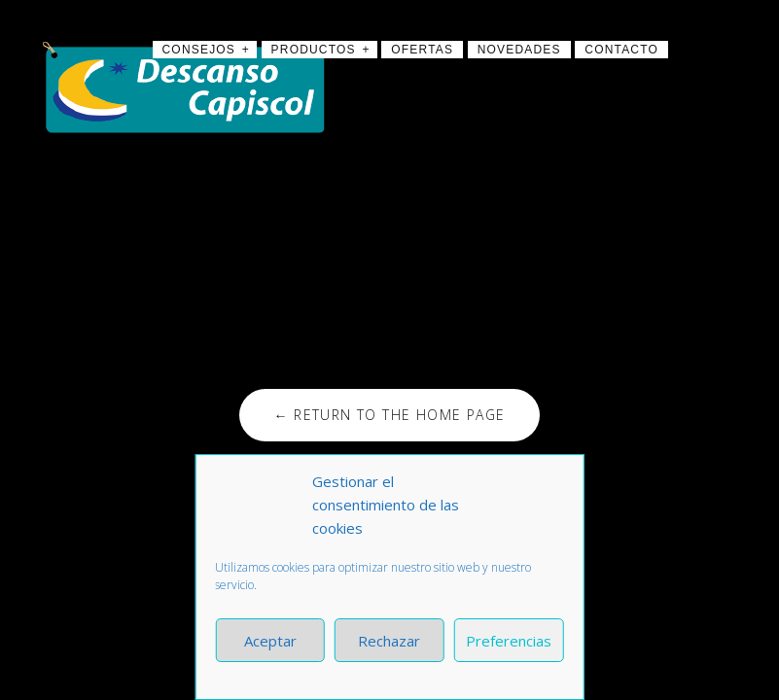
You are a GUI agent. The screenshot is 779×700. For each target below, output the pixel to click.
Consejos (199, 50)
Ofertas (422, 50)
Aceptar (270, 641)
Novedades (519, 50)
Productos (314, 50)
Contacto (621, 50)
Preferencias (509, 641)
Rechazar (389, 641)
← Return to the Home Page (389, 415)
